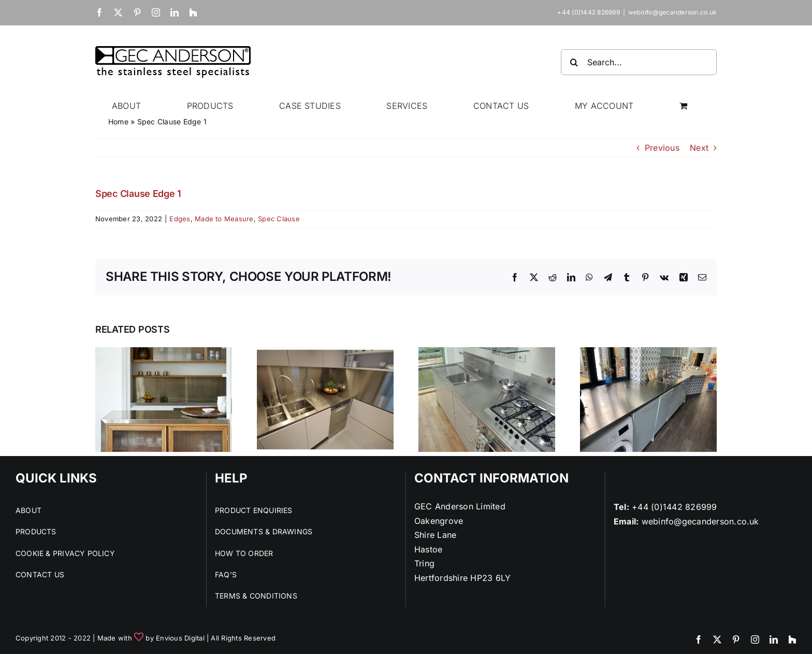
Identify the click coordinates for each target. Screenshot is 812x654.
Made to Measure (224, 219)
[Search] (574, 62)
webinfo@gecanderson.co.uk (672, 12)
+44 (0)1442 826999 (674, 507)
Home (118, 122)
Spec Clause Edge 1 (138, 194)
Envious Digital (180, 638)
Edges (180, 219)
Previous (662, 148)
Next (699, 148)
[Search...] (639, 62)
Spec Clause (279, 219)
